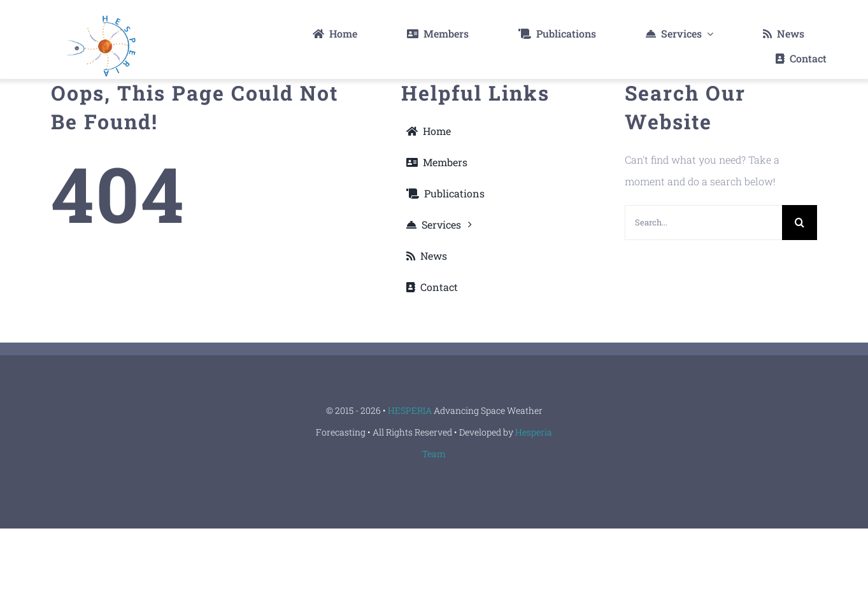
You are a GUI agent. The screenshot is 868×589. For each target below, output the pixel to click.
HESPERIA (411, 410)
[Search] (800, 223)
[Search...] (703, 223)
